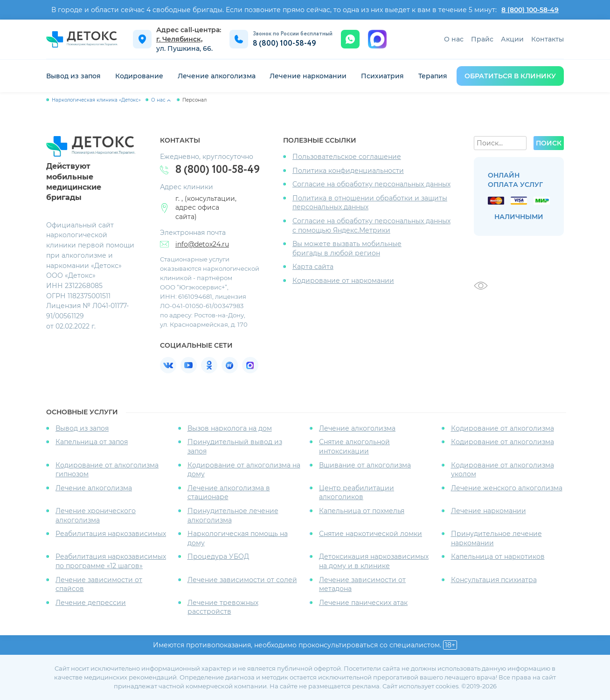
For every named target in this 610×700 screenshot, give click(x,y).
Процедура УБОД (218, 556)
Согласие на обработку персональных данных (371, 184)
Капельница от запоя (92, 442)
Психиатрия (382, 76)
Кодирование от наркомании (343, 281)
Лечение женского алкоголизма (507, 488)
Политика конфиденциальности (348, 171)
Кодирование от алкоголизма (503, 428)
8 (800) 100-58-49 (530, 10)
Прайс (482, 39)
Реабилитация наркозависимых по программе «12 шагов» (111, 561)
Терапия (433, 76)
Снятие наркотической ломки (371, 534)
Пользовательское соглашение (347, 157)
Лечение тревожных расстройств (223, 607)
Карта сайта (313, 267)
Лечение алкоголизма (217, 76)
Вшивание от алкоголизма (365, 465)
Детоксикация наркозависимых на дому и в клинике (374, 561)
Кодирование (139, 76)
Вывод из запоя (73, 76)
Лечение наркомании (308, 76)
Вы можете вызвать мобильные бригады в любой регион (347, 248)
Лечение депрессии (91, 603)
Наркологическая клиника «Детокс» (96, 100)
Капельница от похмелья (362, 511)
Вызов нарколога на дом (230, 428)
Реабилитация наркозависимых (111, 534)
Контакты (548, 39)
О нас (454, 39)
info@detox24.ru (202, 244)
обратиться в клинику (510, 76)
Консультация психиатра (494, 580)
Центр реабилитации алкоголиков (357, 493)
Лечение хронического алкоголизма (96, 515)
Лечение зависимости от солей (242, 580)
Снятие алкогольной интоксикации (354, 446)
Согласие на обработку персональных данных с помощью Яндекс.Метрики (371, 226)
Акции (512, 39)
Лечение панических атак (363, 603)
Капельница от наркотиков (498, 556)
